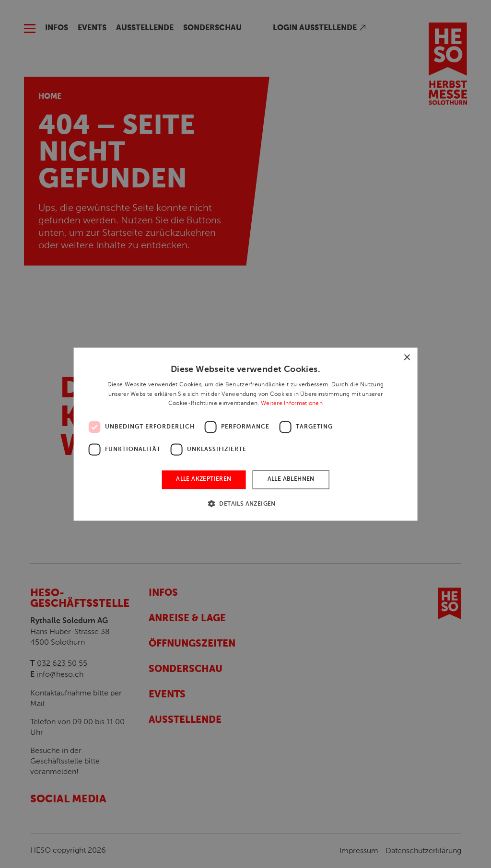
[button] (245, 503)
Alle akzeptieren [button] (204, 480)
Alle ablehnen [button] (291, 480)
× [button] (406, 358)
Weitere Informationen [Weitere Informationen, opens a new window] (292, 404)
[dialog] (245, 434)
